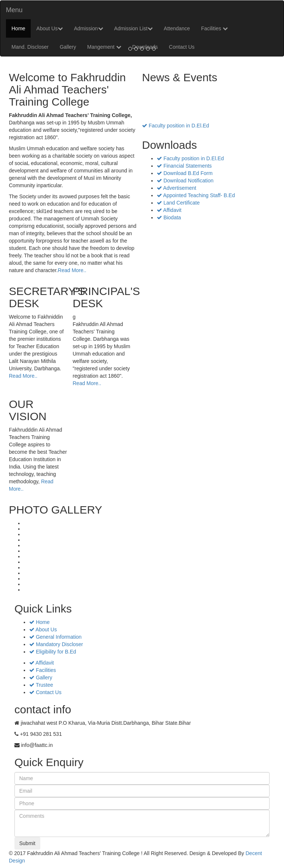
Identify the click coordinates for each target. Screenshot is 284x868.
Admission (89, 28)
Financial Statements (184, 166)
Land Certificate (178, 203)
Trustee (41, 685)
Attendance (177, 28)
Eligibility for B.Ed (53, 652)
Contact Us (45, 692)
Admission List (133, 28)
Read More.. (72, 270)
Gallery (41, 677)
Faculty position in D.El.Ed (175, 126)
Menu (14, 10)
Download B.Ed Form (185, 173)
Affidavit (169, 210)
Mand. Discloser (30, 47)
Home (18, 28)
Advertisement (177, 188)
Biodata (169, 217)
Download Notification (185, 181)
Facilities (214, 28)
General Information (55, 637)
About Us (50, 28)
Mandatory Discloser (56, 644)
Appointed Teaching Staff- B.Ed (196, 195)
